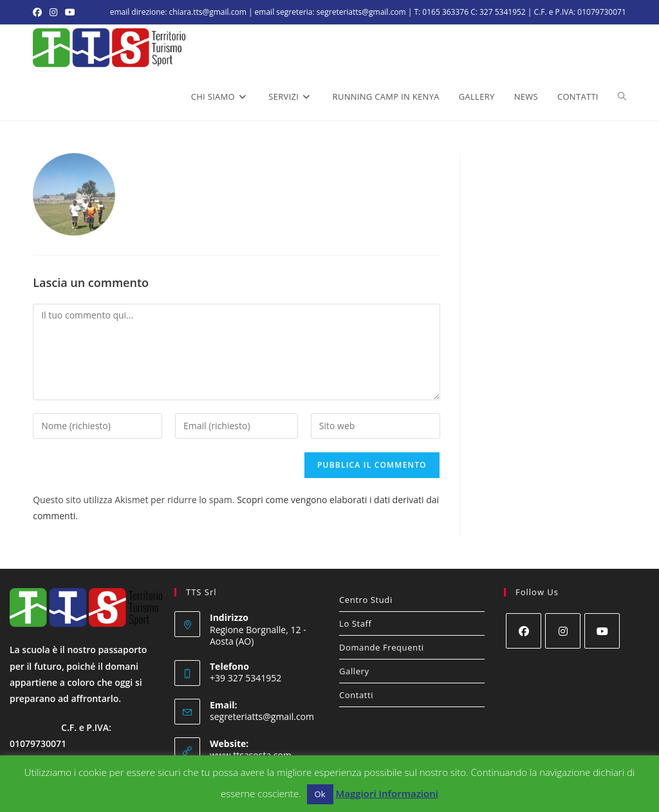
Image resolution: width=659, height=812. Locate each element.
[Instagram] (563, 631)
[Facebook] (524, 631)
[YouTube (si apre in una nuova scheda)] (70, 12)
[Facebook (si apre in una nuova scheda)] (39, 12)
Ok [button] (320, 794)
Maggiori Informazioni (386, 793)
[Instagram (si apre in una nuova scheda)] (53, 12)
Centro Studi (366, 600)
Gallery (354, 671)
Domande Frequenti (382, 647)
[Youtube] (602, 631)
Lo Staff (356, 623)
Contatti (356, 695)
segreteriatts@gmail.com (262, 716)
